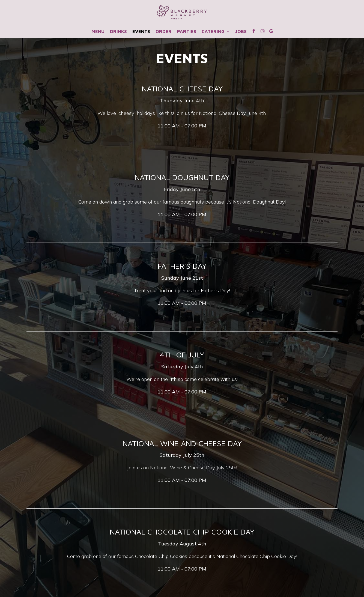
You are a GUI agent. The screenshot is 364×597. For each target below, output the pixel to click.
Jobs (241, 31)
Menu (98, 31)
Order (164, 31)
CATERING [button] (216, 31)
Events (141, 31)
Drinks (118, 31)
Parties (187, 31)
